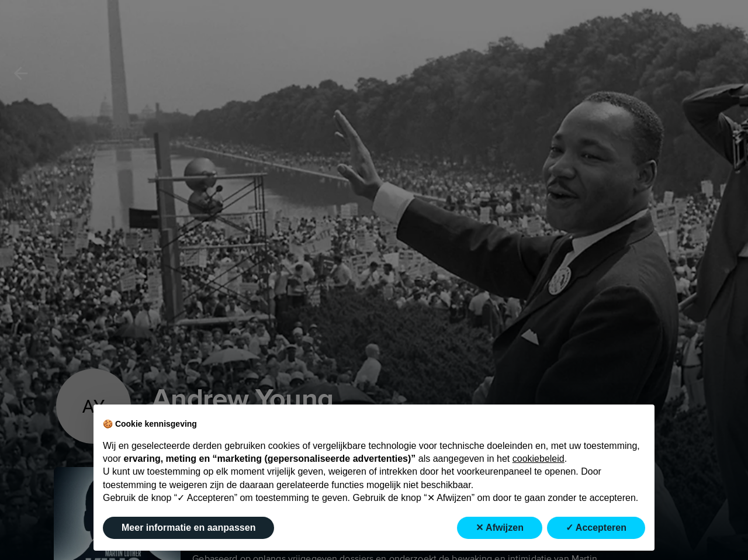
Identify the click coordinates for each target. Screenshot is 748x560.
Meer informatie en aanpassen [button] (188, 528)
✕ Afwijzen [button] (500, 528)
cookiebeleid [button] (539, 459)
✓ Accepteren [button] (596, 528)
